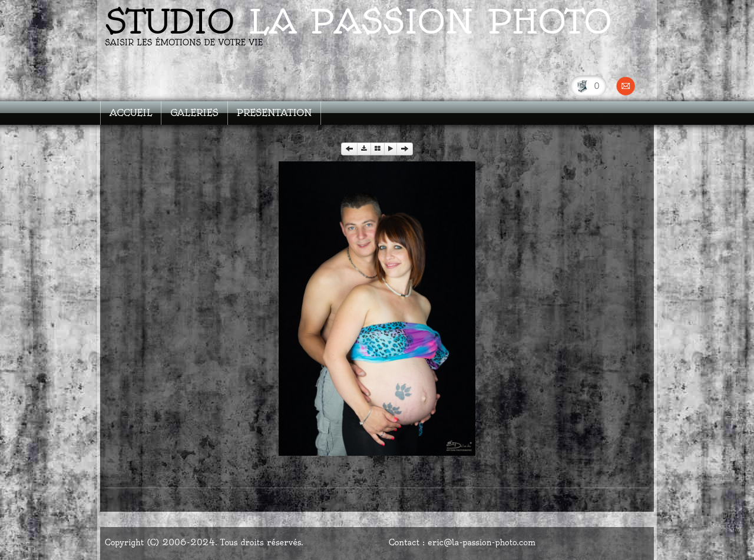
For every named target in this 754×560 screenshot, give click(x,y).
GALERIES (194, 113)
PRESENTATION (275, 113)
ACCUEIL (131, 113)
